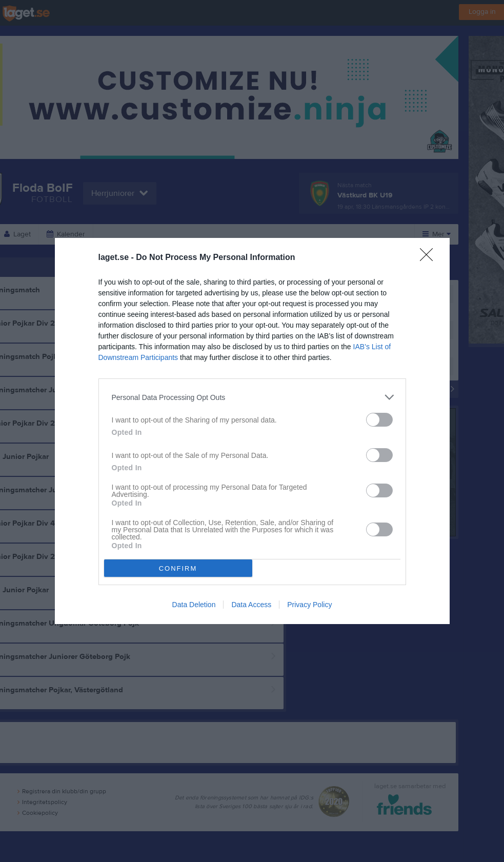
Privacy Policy (309, 605)
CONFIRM (178, 568)
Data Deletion (194, 605)
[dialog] (252, 431)
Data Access (251, 605)
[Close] (430, 258)
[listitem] (252, 397)
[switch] (379, 420)
